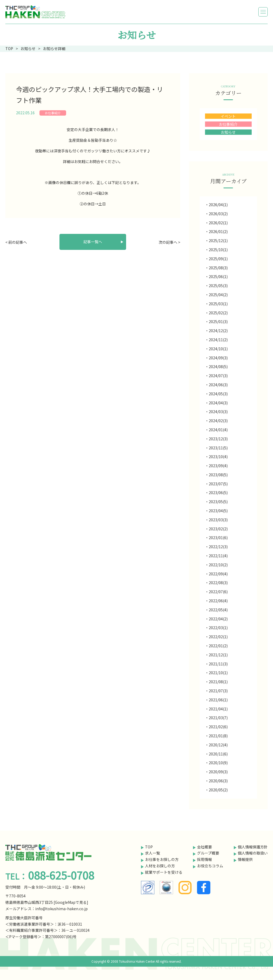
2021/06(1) (218, 700)
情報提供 (245, 859)
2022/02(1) (218, 637)
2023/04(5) (218, 511)
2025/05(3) (218, 286)
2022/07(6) (218, 592)
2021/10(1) (218, 673)
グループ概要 (208, 853)
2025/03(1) (218, 304)
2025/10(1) (218, 250)
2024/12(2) (218, 331)
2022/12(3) (218, 547)
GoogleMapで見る (71, 902)
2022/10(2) (218, 565)
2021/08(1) (218, 682)
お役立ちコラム (210, 866)
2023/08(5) (218, 475)
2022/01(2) (218, 646)
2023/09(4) (218, 466)
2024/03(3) (218, 412)
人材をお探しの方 (160, 866)
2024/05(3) (218, 394)
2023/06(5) (218, 493)
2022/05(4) (218, 610)
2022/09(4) (218, 574)
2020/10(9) (218, 763)
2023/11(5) (218, 448)
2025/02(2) (218, 313)
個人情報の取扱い (253, 853)
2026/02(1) (218, 223)
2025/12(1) (218, 241)
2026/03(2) (218, 214)
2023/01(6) (218, 538)
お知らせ (228, 132)
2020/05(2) (218, 790)
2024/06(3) (218, 385)
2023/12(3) (218, 439)
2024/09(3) (218, 358)
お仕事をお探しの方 (162, 859)
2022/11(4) (218, 556)
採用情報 (204, 859)
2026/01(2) (218, 231)
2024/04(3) (218, 403)
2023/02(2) (218, 529)
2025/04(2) (218, 295)
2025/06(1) (218, 276)
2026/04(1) (218, 205)
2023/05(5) (218, 502)
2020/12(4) (218, 745)
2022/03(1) (218, 628)
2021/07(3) (218, 691)
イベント (228, 116)
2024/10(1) (218, 349)
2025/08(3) (218, 268)
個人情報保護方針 (253, 847)
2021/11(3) (218, 664)
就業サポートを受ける (164, 872)
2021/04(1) (218, 709)
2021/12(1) (218, 655)
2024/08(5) (218, 367)
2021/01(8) (218, 736)
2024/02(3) (218, 421)
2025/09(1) (218, 259)
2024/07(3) (218, 376)
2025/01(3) (218, 322)
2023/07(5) (218, 484)
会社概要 (204, 847)
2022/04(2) (218, 619)
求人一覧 (152, 853)
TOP (149, 847)
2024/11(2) (218, 340)
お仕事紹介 (53, 113)
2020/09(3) (218, 772)
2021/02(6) (218, 727)
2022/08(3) (218, 583)
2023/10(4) (218, 457)
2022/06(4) (218, 601)
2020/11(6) (218, 754)
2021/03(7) (218, 718)
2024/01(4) (218, 430)
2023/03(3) (218, 520)
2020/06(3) (218, 781)
